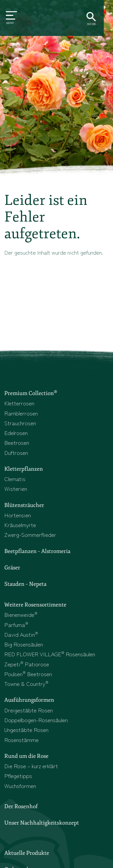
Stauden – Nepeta (25, 585)
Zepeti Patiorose (27, 664)
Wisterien (16, 489)
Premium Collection (31, 393)
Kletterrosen (19, 403)
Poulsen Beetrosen (28, 674)
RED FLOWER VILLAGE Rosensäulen (50, 655)
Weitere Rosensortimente (35, 605)
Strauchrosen (20, 423)
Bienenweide (21, 615)
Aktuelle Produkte (27, 854)
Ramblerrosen (21, 413)
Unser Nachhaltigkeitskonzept (42, 824)
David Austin (21, 635)
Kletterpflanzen (24, 469)
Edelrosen (16, 433)
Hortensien (18, 515)
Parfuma (16, 625)
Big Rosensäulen (24, 645)
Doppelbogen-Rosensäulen (36, 721)
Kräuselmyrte (20, 525)
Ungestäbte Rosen (27, 730)
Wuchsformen (20, 786)
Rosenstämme (21, 740)
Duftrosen (16, 452)
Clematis (15, 479)
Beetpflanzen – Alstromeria (37, 552)
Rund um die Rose (26, 757)
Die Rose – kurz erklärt (31, 767)
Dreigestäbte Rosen (29, 710)
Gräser (12, 568)
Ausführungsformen (29, 701)
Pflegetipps (18, 776)
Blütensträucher (24, 505)
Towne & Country (26, 684)
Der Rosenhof (21, 807)
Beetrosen (17, 443)
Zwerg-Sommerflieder (30, 535)
